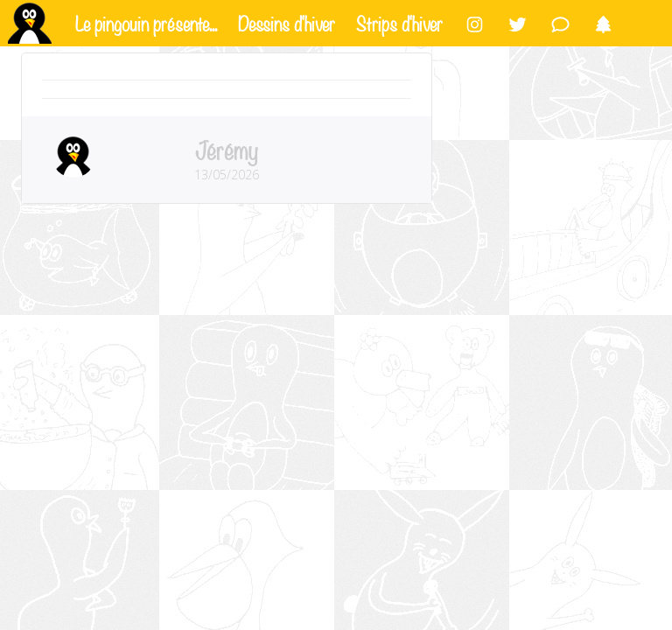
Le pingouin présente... (146, 22)
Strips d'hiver (399, 22)
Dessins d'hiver (287, 22)
